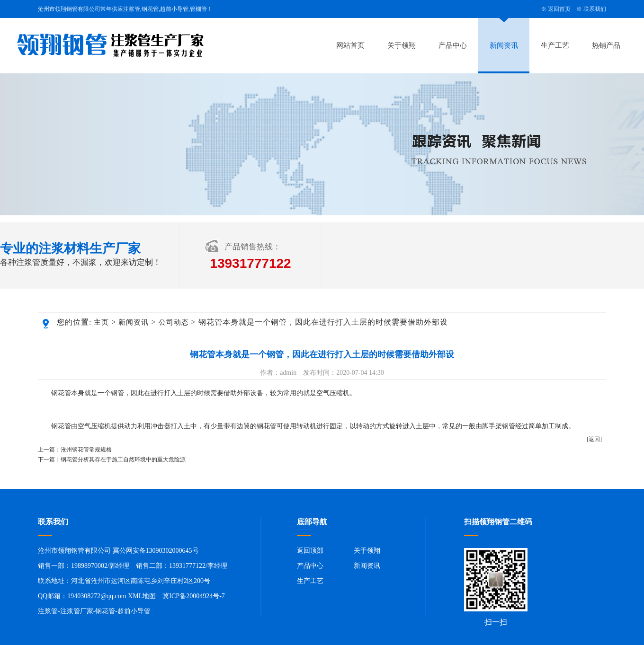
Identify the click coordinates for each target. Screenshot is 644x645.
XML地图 (142, 596)
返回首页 (559, 9)
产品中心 (453, 45)
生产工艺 (555, 45)
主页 (101, 322)
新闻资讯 (504, 45)
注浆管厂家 (77, 611)
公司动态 (174, 322)
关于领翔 (402, 45)
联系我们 (595, 9)
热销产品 (606, 45)
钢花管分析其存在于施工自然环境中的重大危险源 (123, 459)
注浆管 (48, 611)
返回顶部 (310, 551)
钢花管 (105, 611)
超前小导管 (134, 611)
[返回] (594, 439)
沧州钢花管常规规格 (86, 450)
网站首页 (350, 45)
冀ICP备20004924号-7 (193, 596)
